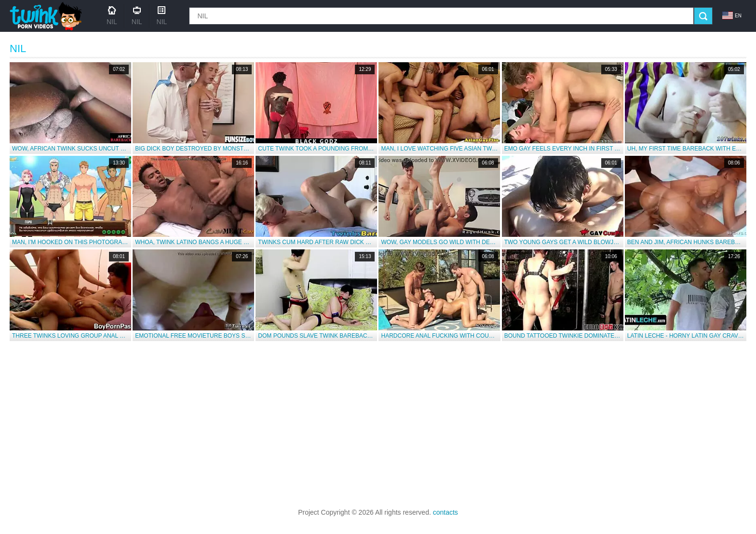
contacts (445, 512)
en (732, 15)
